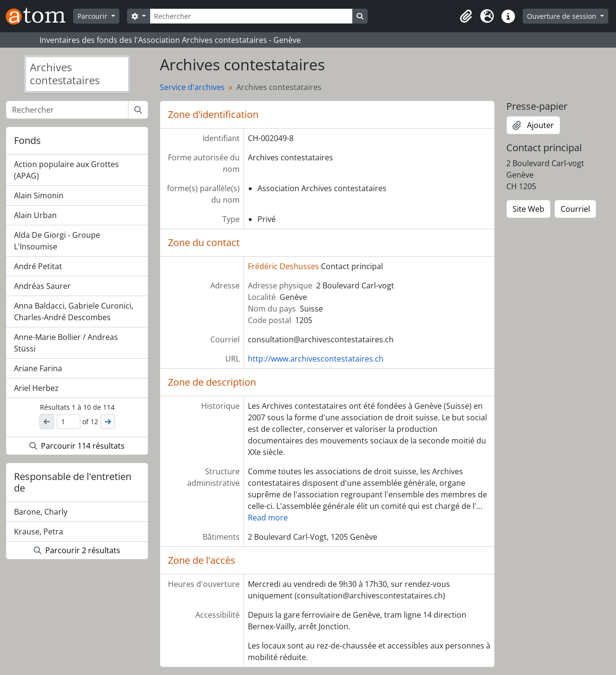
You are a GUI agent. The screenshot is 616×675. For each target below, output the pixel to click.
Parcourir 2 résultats (77, 550)
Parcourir (93, 16)
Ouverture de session (563, 16)
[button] (466, 16)
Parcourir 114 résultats (77, 446)
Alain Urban (35, 215)
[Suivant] (108, 422)
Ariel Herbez (36, 388)
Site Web (528, 209)
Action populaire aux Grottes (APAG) (66, 170)
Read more (268, 518)
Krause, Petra (38, 532)
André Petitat (38, 266)
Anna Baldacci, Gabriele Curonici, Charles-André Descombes (74, 312)
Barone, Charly (41, 512)
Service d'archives (192, 87)
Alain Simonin (39, 195)
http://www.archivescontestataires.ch (316, 359)
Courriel (575, 209)
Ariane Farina (38, 368)
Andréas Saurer (42, 286)
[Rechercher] (251, 16)
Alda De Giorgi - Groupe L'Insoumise (57, 241)
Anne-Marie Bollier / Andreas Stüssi (66, 343)
